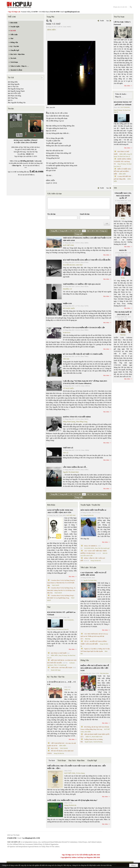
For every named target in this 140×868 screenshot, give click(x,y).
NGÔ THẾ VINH (68, 245)
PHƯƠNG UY (68, 289)
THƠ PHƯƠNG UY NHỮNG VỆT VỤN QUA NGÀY (82, 284)
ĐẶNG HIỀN (51, 30)
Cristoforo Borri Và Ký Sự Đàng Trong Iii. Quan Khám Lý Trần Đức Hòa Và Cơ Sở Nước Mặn (61, 583)
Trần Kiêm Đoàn (104, 673)
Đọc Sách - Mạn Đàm (77, 761)
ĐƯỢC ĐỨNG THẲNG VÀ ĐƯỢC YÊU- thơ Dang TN (123, 161)
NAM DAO (67, 333)
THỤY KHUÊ (56, 585)
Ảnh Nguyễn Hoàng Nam (16, 89)
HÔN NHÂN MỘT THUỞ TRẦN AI (93, 510)
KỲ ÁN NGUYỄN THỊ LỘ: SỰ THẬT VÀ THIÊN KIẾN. (83, 354)
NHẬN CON (67, 303)
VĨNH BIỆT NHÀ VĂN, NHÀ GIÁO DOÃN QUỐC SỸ (123, 196)
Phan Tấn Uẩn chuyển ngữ (102, 548)
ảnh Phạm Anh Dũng (14, 96)
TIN (115, 188)
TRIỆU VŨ (67, 690)
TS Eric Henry (80, 773)
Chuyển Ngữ (92, 761)
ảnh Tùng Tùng (13, 98)
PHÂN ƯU (123, 250)
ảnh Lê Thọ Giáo (13, 87)
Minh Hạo (88, 639)
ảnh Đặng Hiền (13, 82)
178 (71, 231)
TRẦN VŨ (88, 737)
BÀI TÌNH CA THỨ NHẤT (59, 653)
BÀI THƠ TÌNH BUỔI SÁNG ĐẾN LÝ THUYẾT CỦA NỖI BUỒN (87, 260)
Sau (108, 21)
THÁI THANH (64, 748)
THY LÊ (66, 453)
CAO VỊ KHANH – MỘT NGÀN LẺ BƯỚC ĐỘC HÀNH (93, 574)
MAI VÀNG (55, 748)
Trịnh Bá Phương (98, 742)
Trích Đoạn (62, 761)
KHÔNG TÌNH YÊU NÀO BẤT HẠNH (77, 417)
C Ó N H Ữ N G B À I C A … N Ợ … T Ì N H (61, 683)
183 (93, 231)
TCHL (123, 219)
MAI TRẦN (88, 732)
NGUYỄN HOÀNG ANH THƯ (73, 265)
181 (84, 231)
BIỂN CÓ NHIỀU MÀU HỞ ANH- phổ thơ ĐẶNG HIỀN (123, 171)
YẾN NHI (66, 359)
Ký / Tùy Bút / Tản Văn (56, 677)
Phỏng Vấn (85, 660)
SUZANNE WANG (89, 548)
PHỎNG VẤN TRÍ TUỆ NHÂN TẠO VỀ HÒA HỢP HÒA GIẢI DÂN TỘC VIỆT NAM (95, 668)
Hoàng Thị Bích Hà (59, 753)
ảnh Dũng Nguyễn (14, 84)
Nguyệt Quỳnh (89, 742)
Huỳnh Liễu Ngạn (56, 670)
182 (88, 231)
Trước (102, 21)
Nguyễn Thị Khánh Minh (71, 472)
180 (80, 231)
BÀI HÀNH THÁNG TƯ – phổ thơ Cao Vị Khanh (61, 613)
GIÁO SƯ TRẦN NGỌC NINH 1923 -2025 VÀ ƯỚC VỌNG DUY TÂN (60, 511)
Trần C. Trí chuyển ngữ (60, 665)
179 (75, 231)
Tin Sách (52, 761)
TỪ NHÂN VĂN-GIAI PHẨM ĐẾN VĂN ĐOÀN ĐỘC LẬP (84, 328)
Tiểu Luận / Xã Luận (88, 567)
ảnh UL (10, 100)
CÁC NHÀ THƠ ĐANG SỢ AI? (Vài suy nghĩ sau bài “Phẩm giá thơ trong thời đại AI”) (94, 636)
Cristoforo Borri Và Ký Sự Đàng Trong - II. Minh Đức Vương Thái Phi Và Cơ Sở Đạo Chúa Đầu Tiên (61, 590)
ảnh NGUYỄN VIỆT (14, 93)
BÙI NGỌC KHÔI (69, 308)
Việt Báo (123, 335)
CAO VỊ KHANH (69, 620)
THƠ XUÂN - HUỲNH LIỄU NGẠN (62, 668)
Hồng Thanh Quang (69, 422)
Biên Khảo (51, 505)
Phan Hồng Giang (82, 422)
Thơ (49, 607)
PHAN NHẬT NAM (97, 737)
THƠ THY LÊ (68, 448)
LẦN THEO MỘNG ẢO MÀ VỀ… (75, 467)
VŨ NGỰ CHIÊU (69, 388)
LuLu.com (38, 161)
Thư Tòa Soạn (119, 17)
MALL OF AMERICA (91, 546)
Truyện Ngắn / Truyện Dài (90, 505)
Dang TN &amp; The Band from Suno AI (58, 629)
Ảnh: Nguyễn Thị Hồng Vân (17, 103)
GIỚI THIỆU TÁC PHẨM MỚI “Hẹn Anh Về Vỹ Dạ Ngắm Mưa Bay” (72, 800)
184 (97, 231)
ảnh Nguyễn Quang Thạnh (16, 91)
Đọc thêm (106, 255)
